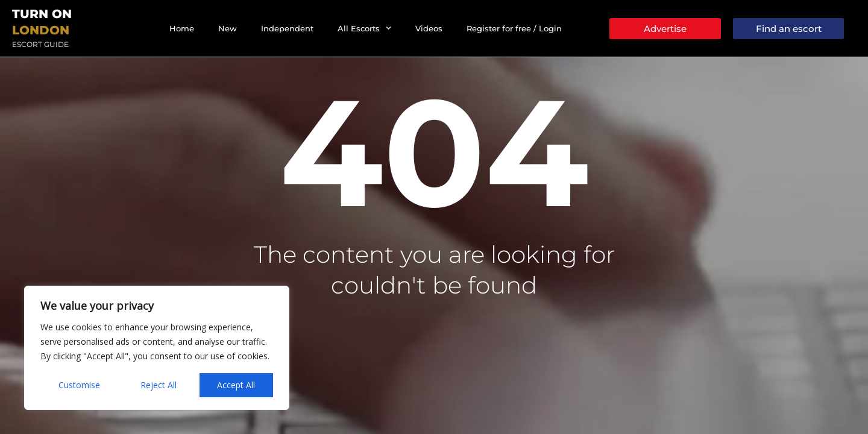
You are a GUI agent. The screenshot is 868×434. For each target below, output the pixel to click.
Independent (287, 28)
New (228, 28)
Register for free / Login (514, 28)
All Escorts (364, 28)
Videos (429, 28)
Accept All (236, 385)
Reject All (159, 385)
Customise (79, 385)
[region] (157, 348)
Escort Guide (40, 44)
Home (182, 28)
